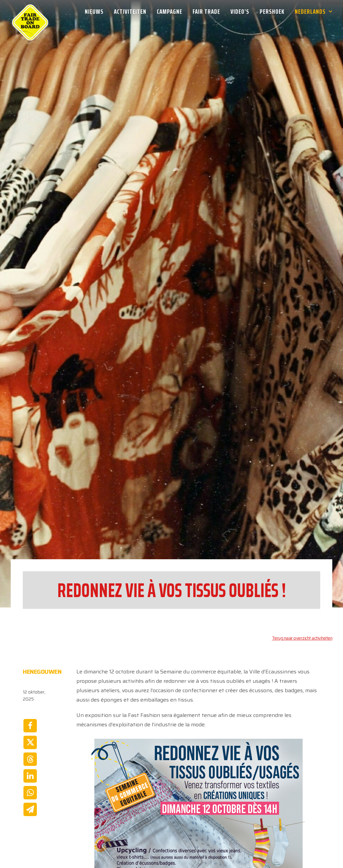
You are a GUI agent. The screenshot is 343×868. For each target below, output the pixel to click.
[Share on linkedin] (30, 764)
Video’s (240, 11)
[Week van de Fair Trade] (30, 11)
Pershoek (272, 11)
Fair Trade (206, 11)
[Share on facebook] (30, 714)
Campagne (169, 11)
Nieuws (94, 11)
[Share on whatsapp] (30, 781)
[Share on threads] (30, 747)
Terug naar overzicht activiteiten (302, 626)
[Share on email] (30, 797)
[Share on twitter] (30, 730)
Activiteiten (130, 11)
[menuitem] (96, 11)
